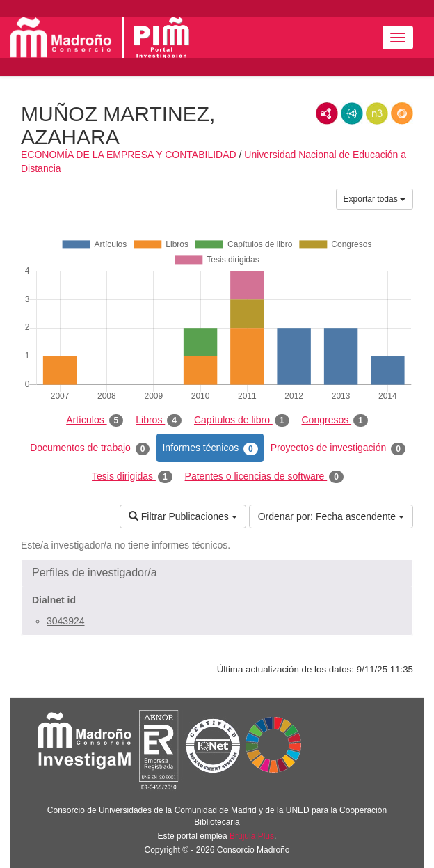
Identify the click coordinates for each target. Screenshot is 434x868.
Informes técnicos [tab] (210, 448)
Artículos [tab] (95, 420)
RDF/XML (327, 113)
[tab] (217, 573)
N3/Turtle (377, 113)
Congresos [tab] (335, 420)
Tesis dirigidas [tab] (132, 477)
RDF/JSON (402, 113)
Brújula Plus (252, 836)
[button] (217, 573)
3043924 (66, 621)
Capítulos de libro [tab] (242, 420)
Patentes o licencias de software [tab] (264, 477)
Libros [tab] (159, 420)
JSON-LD (352, 113)
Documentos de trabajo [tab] (90, 448)
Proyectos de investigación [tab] (338, 448)
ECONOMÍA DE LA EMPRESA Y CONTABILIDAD (129, 155)
